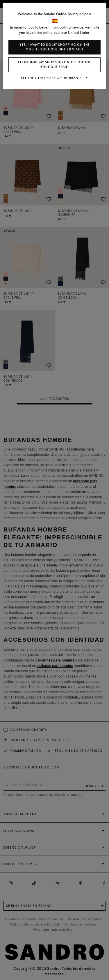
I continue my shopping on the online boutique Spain (55, 65)
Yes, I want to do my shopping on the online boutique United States (55, 47)
